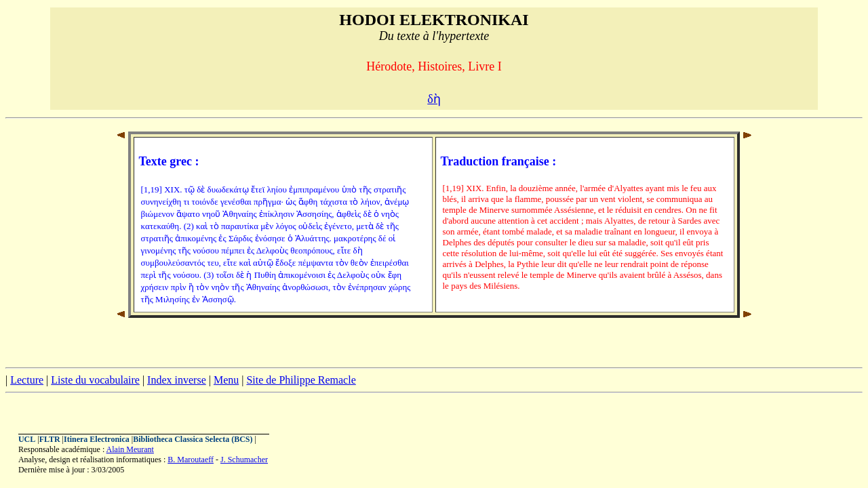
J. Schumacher (244, 460)
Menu (226, 380)
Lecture (27, 380)
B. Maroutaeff (191, 460)
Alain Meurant (130, 449)
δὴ (434, 99)
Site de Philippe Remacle (301, 380)
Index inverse (177, 380)
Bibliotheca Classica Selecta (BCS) (193, 439)
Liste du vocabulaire (95, 380)
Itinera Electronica (97, 439)
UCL (27, 439)
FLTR (50, 439)
